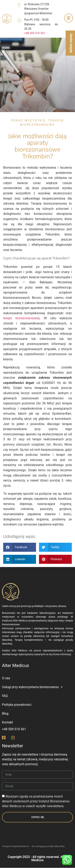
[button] (20, 547)
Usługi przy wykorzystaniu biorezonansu (32, 687)
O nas (6, 678)
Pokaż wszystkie (28, 120)
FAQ (5, 696)
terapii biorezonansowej (21, 318)
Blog (5, 713)
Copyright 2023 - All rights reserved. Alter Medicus (37, 858)
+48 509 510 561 (35, 33)
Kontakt (7, 722)
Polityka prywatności (17, 705)
